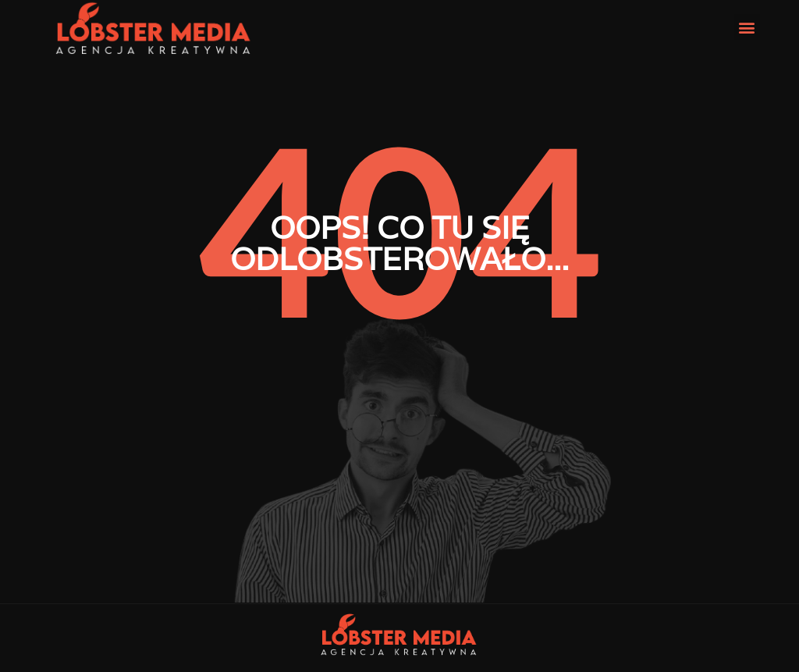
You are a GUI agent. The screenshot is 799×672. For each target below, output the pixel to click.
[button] (747, 27)
